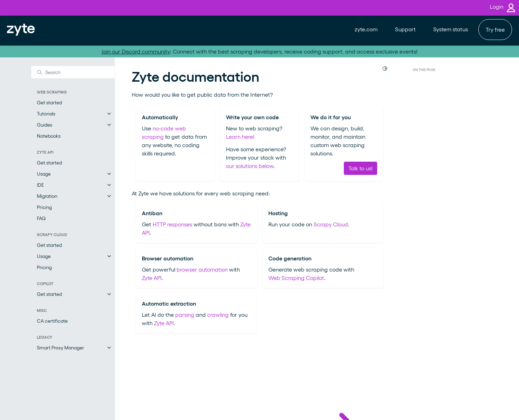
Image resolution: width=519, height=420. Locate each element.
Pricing (44, 207)
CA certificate (52, 321)
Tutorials (46, 114)
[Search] (73, 72)
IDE (40, 185)
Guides (44, 125)
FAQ (41, 218)
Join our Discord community (136, 51)
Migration (47, 196)
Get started (49, 102)
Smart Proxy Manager (60, 348)
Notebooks (49, 136)
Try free (495, 29)
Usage (44, 174)
